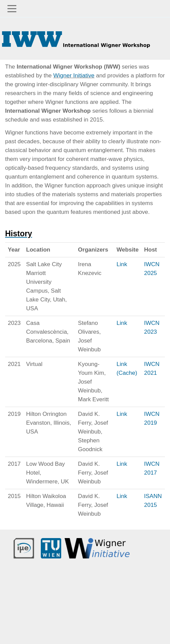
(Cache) (127, 373)
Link (122, 264)
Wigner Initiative (74, 76)
